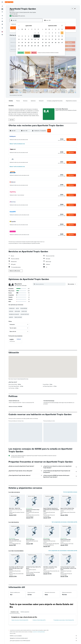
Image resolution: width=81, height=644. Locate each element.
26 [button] (25, 46)
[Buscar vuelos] (2, 6)
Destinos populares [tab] (25, 612)
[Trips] (2, 28)
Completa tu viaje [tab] (15, 612)
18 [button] (22, 43)
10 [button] (19, 39)
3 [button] (19, 36)
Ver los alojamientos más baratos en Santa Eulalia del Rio (64, 522)
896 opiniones (22, 16)
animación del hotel (25, 314)
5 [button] (25, 36)
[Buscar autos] (2, 12)
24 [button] (19, 46)
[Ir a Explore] (2, 16)
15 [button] (35, 39)
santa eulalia (17, 311)
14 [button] (32, 39)
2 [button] (38, 33)
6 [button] (29, 36)
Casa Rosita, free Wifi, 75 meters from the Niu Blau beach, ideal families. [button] (16, 568)
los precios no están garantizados (39, 632)
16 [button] (38, 39)
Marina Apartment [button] (30, 540)
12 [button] (25, 39)
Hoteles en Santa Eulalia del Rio (39, 620)
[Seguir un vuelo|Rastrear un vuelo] (2, 18)
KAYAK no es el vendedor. (43, 636)
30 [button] (38, 46)
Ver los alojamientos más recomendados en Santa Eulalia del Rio (63, 551)
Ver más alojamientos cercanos (70, 492)
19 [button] (25, 43)
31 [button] (19, 49)
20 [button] (29, 43)
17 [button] (19, 43)
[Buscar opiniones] (50, 284)
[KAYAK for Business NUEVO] (2, 24)
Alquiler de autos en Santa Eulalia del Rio (20, 620)
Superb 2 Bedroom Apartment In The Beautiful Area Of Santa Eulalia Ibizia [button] (51, 510)
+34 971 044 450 (14, 14)
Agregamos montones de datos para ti (43, 638)
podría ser (11, 311)
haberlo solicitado (18, 317)
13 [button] (29, 39)
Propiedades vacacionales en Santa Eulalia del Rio (64, 620)
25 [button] (22, 46)
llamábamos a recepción (14, 314)
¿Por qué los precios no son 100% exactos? (43, 641)
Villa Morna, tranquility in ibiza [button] (50, 567)
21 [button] (32, 43)
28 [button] (32, 46)
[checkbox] (15, 340)
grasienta (11, 317)
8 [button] (35, 36)
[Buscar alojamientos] (2, 9)
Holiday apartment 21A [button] (66, 540)
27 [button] (29, 46)
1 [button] (35, 33)
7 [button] (32, 36)
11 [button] (22, 39)
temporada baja (24, 308)
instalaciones (12, 308)
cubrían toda (24, 311)
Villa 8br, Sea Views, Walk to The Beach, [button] (33, 568)
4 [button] (22, 36)
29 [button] (35, 46)
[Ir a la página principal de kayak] (9, 2)
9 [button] (38, 36)
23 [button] (38, 43)
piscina (17, 308)
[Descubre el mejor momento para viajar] (2, 21)
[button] (2, 2)
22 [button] (35, 43)
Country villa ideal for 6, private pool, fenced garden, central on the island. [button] (68, 568)
